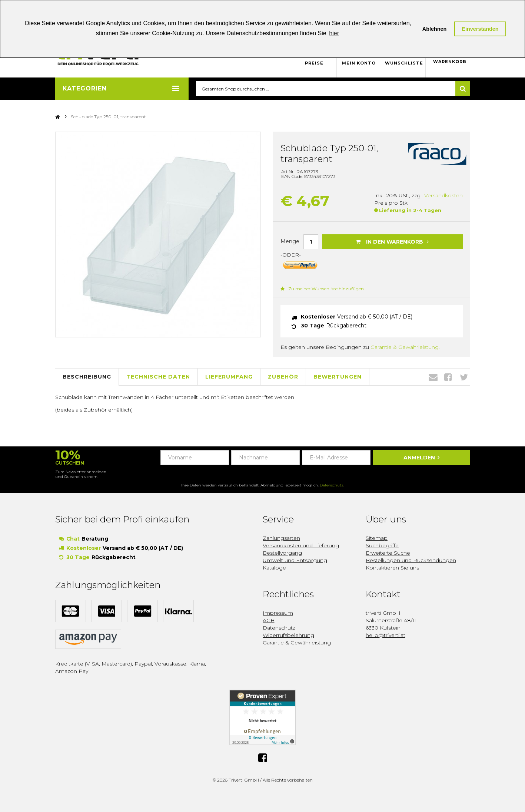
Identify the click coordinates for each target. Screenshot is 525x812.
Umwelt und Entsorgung (295, 561)
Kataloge (274, 568)
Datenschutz (332, 486)
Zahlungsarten (281, 538)
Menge (290, 241)
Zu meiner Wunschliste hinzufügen (322, 289)
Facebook (448, 377)
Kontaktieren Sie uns (392, 568)
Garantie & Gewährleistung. (405, 347)
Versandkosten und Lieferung (301, 546)
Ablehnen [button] (435, 29)
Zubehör (283, 377)
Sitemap (377, 538)
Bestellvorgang (282, 553)
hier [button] (334, 33)
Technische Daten (158, 377)
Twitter (464, 377)
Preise (314, 63)
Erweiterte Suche (388, 553)
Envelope (433, 377)
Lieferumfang (229, 377)
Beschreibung (87, 377)
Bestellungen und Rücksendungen (411, 561)
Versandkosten (443, 196)
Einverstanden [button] (480, 29)
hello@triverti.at (386, 636)
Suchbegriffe (382, 546)
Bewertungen (338, 377)
